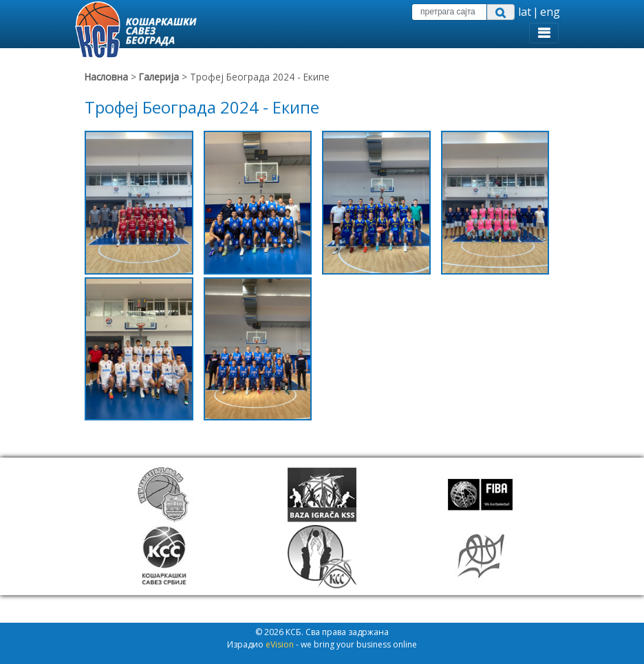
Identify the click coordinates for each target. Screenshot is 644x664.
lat (525, 12)
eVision (280, 644)
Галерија (160, 77)
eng (550, 12)
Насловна (106, 77)
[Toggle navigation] (544, 33)
